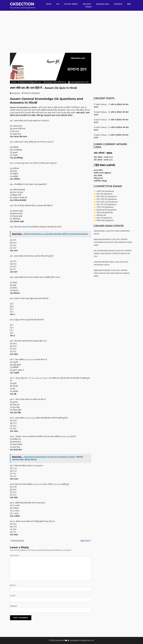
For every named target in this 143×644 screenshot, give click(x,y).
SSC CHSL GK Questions (107, 202)
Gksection (22, 4)
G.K (58, 4)
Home (49, 4)
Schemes (118, 4)
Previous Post (17, 541)
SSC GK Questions (104, 194)
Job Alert (87, 4)
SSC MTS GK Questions (107, 197)
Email (13, 596)
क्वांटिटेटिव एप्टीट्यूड (100, 181)
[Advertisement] (72, 26)
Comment (15, 555)
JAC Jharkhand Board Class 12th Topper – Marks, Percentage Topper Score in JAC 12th (113, 254)
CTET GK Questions (105, 207)
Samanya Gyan (103, 4)
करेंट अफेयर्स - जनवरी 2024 (103, 157)
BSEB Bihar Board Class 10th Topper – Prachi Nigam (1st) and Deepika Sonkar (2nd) (112, 273)
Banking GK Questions (107, 210)
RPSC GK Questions (105, 220)
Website (14, 606)
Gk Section (16, 93)
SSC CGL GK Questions (107, 205)
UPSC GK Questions (105, 191)
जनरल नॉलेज (98, 170)
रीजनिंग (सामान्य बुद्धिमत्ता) (103, 173)
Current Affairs (71, 4)
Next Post (86, 541)
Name (13, 585)
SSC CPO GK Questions (107, 199)
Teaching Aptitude (105, 212)
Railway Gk (101, 215)
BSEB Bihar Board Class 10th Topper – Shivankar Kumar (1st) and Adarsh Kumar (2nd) (113, 242)
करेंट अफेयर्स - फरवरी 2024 (103, 160)
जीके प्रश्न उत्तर (98, 178)
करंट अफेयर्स (98, 176)
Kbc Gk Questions (104, 218)
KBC (129, 4)
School (89, 7)
